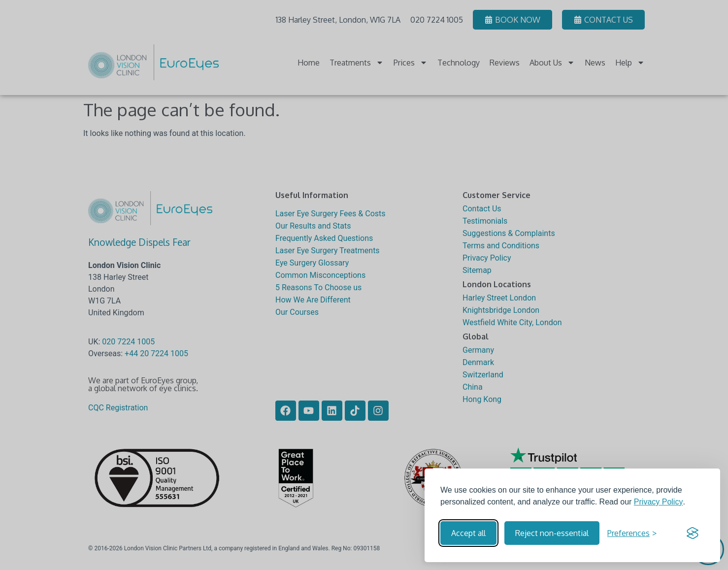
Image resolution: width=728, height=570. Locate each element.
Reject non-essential (552, 533)
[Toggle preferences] (632, 533)
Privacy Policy (659, 502)
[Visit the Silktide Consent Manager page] (693, 533)
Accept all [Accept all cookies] (468, 533)
